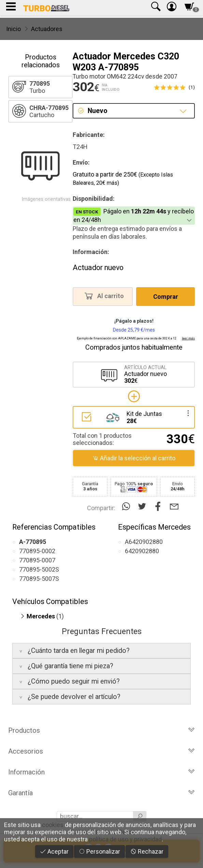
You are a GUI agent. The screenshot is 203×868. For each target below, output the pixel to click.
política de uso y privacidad (125, 839)
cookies (53, 825)
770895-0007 (37, 560)
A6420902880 (144, 542)
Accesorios (101, 751)
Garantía (101, 793)
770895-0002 (37, 551)
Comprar (166, 297)
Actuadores (47, 29)
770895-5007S (39, 579)
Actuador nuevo (98, 268)
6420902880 (142, 551)
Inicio (13, 29)
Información (101, 772)
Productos (101, 730)
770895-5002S (39, 569)
